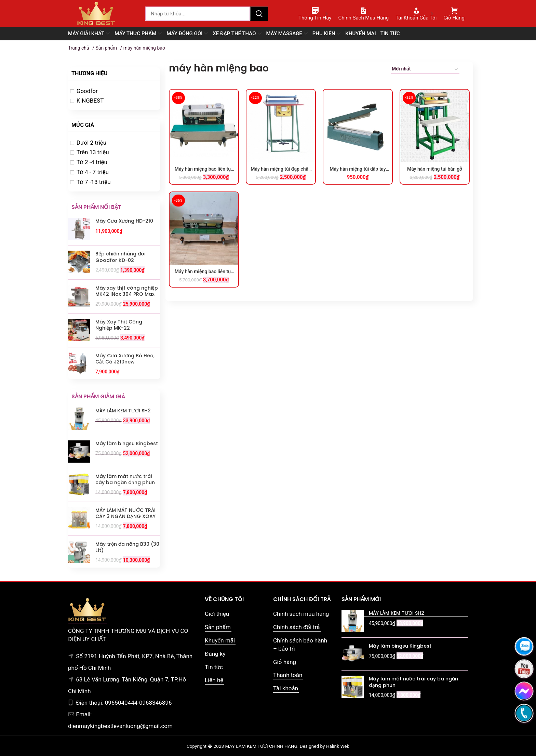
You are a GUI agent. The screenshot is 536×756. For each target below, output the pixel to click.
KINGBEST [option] (90, 101)
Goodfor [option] (87, 91)
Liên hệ (214, 680)
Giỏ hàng (285, 662)
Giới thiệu (217, 614)
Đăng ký (215, 654)
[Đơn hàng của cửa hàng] (425, 70)
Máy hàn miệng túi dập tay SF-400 (358, 169)
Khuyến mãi (220, 640)
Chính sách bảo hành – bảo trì (300, 645)
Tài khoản (286, 688)
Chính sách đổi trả (297, 627)
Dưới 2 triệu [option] (91, 143)
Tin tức (214, 667)
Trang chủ (79, 48)
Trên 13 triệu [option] (93, 152)
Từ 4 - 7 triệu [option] (93, 172)
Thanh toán (288, 675)
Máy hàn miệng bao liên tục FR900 (204, 169)
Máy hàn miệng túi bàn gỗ (435, 169)
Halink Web (338, 746)
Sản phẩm (106, 48)
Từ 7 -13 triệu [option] (94, 182)
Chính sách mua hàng (301, 614)
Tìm (259, 14)
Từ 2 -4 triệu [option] (92, 162)
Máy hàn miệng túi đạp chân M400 (281, 169)
